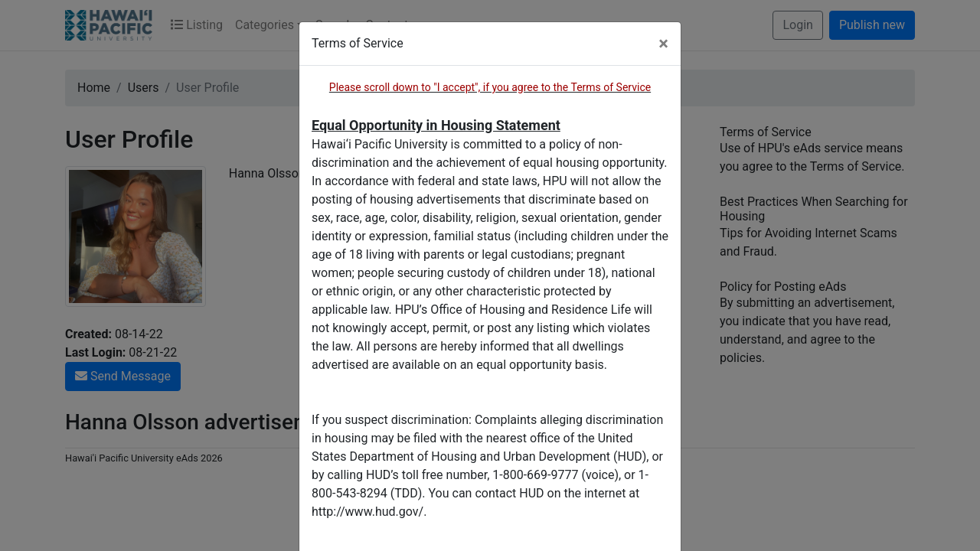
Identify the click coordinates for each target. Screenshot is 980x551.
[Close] (663, 44)
